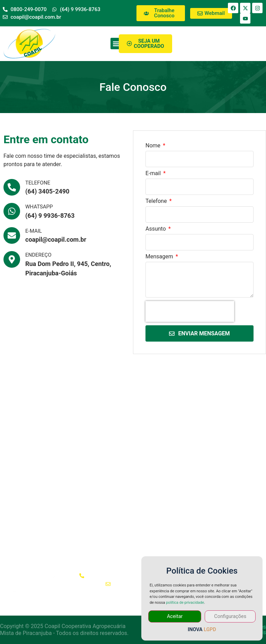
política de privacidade (185, 603)
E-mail (154, 174)
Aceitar (175, 616)
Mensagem (160, 257)
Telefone (157, 201)
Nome (154, 146)
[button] (116, 44)
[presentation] (190, 311)
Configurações (230, 616)
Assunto (156, 229)
